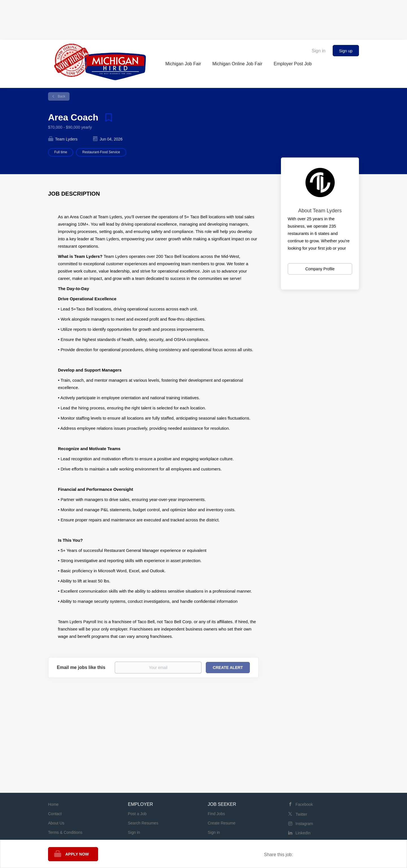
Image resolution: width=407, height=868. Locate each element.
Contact (55, 814)
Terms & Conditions (65, 832)
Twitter (301, 814)
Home (53, 804)
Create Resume (222, 823)
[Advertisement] (203, 18)
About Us (56, 823)
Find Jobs (216, 814)
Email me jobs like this (81, 667)
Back (61, 96)
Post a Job (137, 814)
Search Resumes (143, 823)
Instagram (304, 824)
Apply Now (77, 854)
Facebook (304, 804)
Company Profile (320, 269)
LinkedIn (303, 833)
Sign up (346, 51)
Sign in (319, 51)
